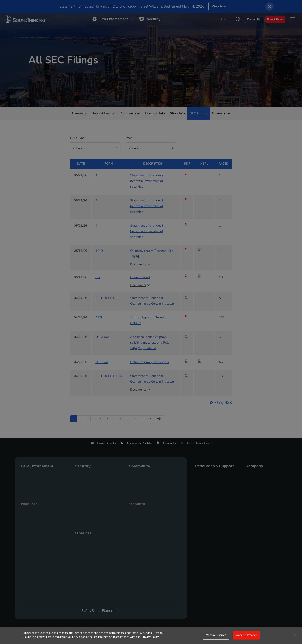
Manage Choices (216, 635)
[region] (151, 635)
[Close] (295, 635)
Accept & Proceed (246, 635)
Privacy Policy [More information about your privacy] (150, 637)
